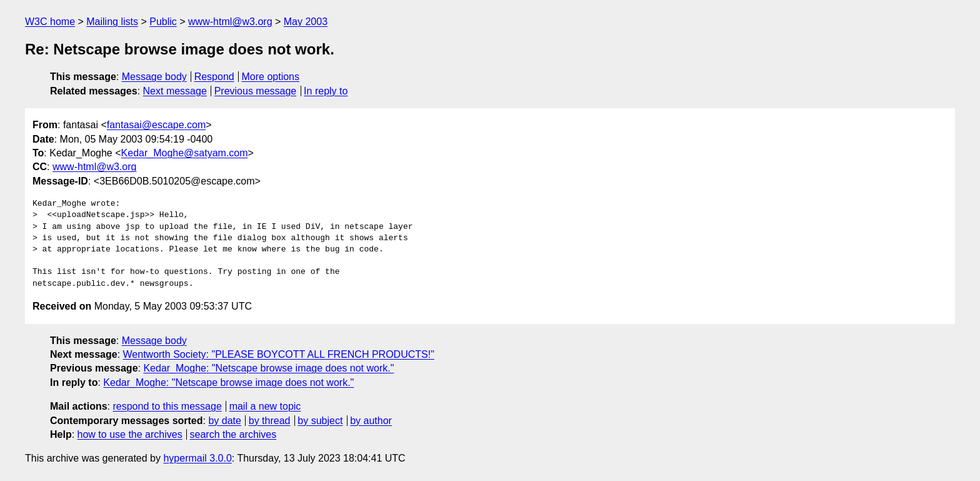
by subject (320, 421)
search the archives (233, 434)
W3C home (50, 22)
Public (163, 22)
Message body (154, 77)
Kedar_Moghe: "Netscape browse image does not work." (268, 368)
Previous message (256, 91)
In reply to (326, 91)
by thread (270, 421)
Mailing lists (112, 22)
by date (224, 421)
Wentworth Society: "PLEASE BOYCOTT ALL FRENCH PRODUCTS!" (279, 354)
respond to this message (167, 406)
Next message (175, 91)
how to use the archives (130, 434)
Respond (214, 77)
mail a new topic (265, 406)
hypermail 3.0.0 (197, 458)
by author (371, 421)
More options (271, 77)
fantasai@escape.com (157, 125)
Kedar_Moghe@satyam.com (185, 153)
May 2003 (306, 22)
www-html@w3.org (230, 22)
